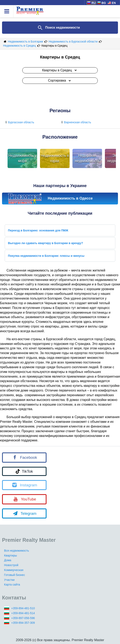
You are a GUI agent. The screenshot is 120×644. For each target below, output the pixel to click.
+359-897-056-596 (23, 618)
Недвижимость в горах (55, 158)
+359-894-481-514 (23, 613)
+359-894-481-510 (23, 608)
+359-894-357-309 (23, 623)
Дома (8, 560)
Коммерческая (14, 570)
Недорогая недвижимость (87, 158)
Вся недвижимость (17, 551)
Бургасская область (19, 122)
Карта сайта (12, 585)
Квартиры (11, 555)
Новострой (11, 565)
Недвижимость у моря (22, 158)
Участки (9, 580)
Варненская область (76, 122)
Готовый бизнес (14, 575)
